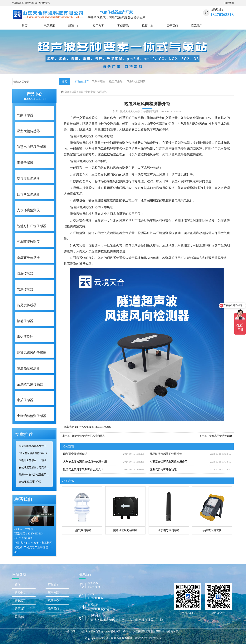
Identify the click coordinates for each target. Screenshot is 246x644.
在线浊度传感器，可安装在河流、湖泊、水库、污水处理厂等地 (35, 467)
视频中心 (148, 26)
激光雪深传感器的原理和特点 (89, 436)
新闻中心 (74, 26)
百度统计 (20, 617)
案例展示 (123, 26)
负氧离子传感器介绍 (221, 436)
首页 (25, 26)
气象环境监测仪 (136, 81)
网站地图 (229, 3)
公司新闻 (102, 92)
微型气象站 (116, 81)
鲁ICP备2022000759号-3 (148, 638)
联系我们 (197, 26)
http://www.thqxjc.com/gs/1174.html (93, 427)
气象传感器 (99, 81)
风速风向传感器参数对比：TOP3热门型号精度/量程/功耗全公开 (35, 446)
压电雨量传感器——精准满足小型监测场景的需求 (35, 460)
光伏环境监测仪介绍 (30, 482)
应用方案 (98, 26)
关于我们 (172, 26)
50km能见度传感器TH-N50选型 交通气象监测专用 (35, 453)
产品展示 (49, 26)
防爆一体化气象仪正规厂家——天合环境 (35, 475)
